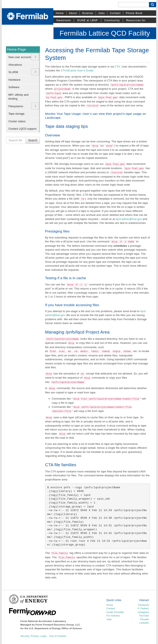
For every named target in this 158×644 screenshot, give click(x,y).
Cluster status (17, 121)
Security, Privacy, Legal (33, 636)
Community (112, 20)
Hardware (14, 80)
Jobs (102, 13)
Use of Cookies (58, 636)
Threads (144, 619)
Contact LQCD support (23, 129)
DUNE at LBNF (88, 20)
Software (14, 87)
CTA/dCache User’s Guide (77, 70)
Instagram (143, 612)
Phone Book (134, 13)
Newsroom (64, 20)
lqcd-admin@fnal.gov (129, 219)
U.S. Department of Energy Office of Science (55, 628)
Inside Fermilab (115, 612)
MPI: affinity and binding (18, 97)
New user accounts (20, 57)
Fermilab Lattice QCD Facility (105, 33)
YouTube (144, 616)
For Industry (113, 616)
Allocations (15, 65)
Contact (115, 13)
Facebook (143, 605)
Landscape (53, 118)
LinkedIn (144, 623)
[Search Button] (153, 5)
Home (60, 13)
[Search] (134, 5)
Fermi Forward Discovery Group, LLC (58, 625)
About (73, 13)
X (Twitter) (143, 608)
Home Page (17, 49)
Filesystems (16, 106)
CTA (117, 67)
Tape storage (16, 114)
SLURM (13, 72)
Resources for (136, 20)
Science (88, 13)
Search (33, 140)
